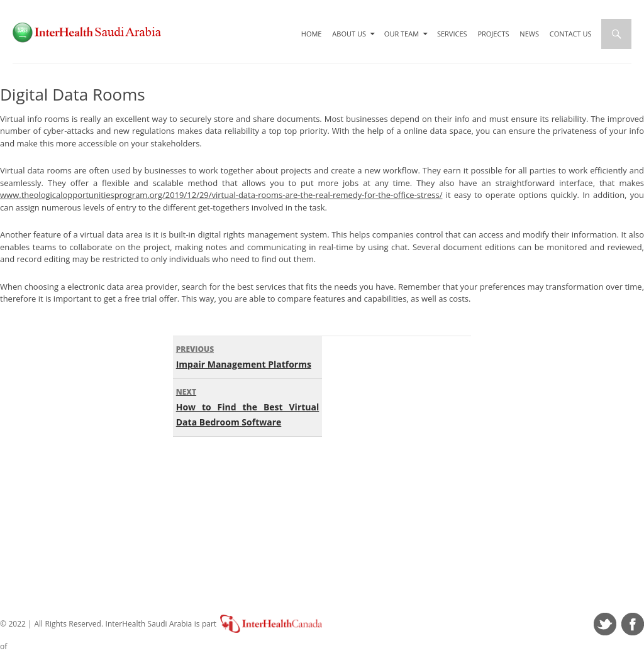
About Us (349, 34)
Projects (493, 34)
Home (312, 34)
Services (452, 34)
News (529, 34)
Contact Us (571, 34)
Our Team (402, 34)
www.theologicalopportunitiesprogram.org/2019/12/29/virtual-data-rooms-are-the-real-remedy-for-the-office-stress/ (221, 195)
